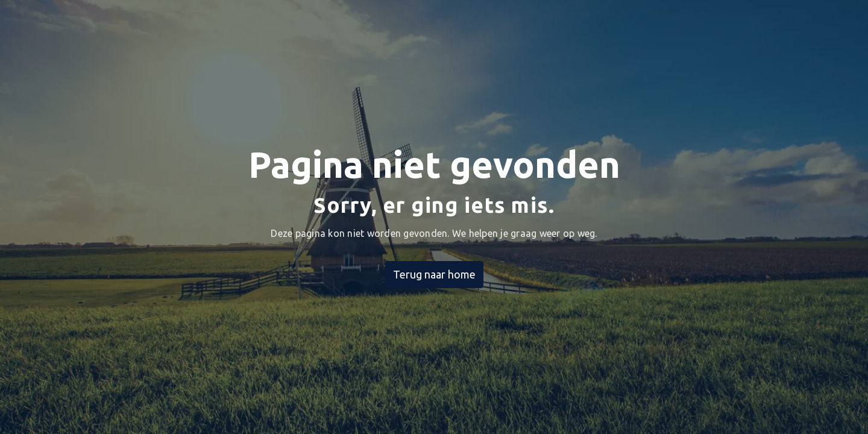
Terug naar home (434, 275)
